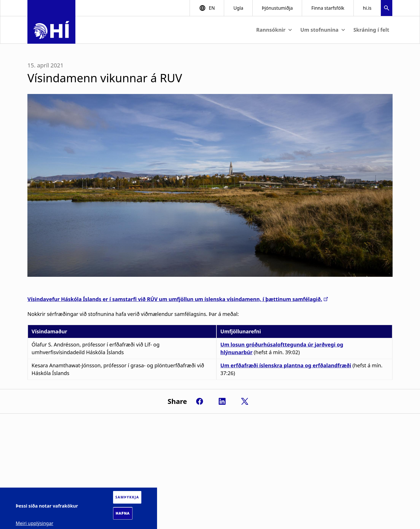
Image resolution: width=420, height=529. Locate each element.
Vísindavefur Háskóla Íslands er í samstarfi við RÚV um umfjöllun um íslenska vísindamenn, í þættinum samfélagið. (175, 299)
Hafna (123, 513)
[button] (387, 9)
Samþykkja (127, 497)
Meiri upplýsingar (35, 523)
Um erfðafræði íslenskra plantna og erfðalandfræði (286, 365)
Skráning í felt (371, 30)
